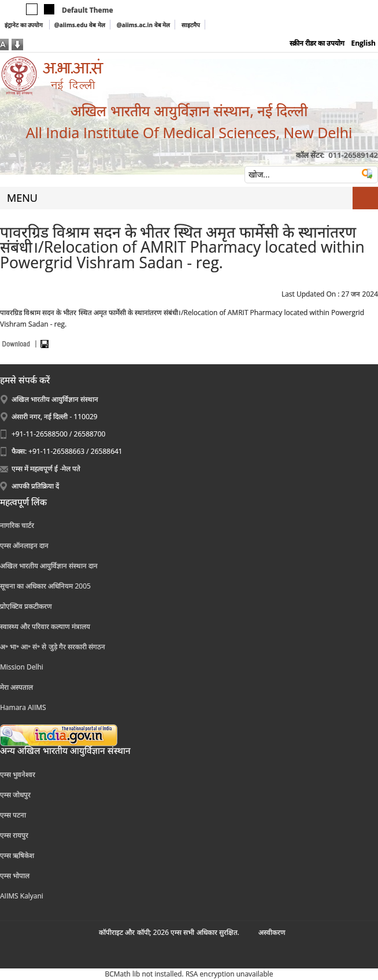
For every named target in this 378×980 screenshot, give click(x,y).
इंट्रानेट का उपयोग (25, 25)
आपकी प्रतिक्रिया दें (35, 486)
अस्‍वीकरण (272, 932)
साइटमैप (191, 25)
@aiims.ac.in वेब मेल (144, 25)
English (363, 43)
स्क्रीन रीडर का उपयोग (317, 43)
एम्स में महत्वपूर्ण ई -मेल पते (46, 469)
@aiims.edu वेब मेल (80, 25)
